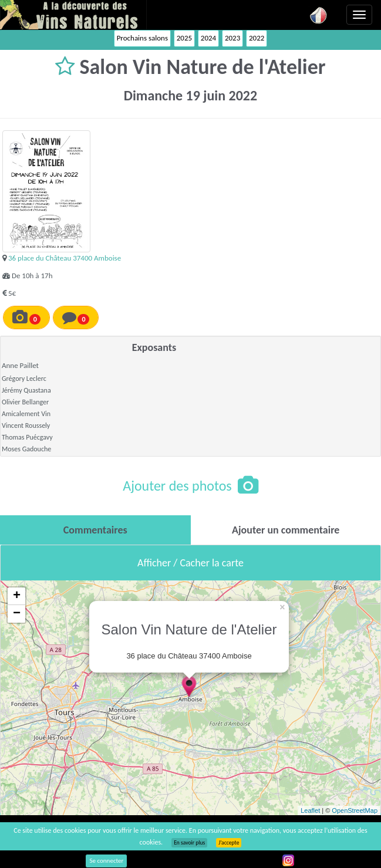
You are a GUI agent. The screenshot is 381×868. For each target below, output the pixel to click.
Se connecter (106, 861)
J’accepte (229, 843)
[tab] (95, 530)
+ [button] (17, 596)
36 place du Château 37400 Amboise (65, 258)
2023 (232, 38)
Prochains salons (142, 38)
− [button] (17, 614)
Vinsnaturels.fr (73, 15)
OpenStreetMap (355, 810)
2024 (208, 38)
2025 (184, 38)
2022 (257, 38)
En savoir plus (189, 843)
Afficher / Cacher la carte (191, 563)
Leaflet (310, 810)
